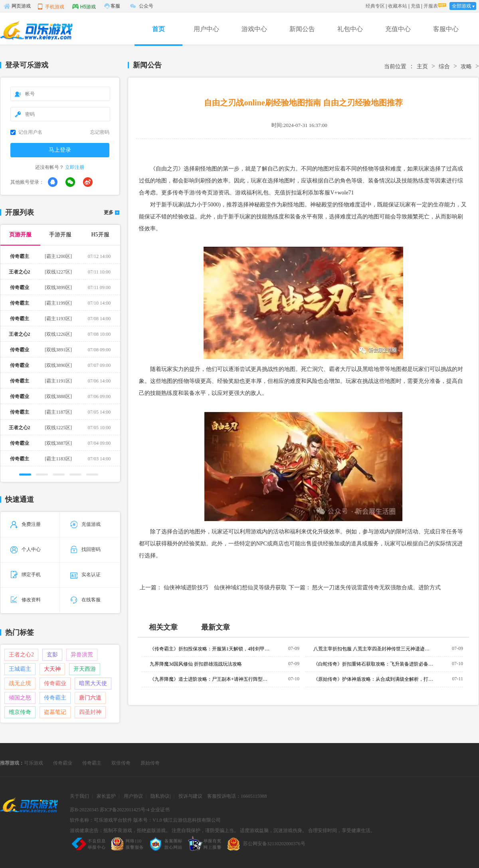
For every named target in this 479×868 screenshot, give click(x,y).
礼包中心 (350, 29)
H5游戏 (84, 6)
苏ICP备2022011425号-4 (125, 810)
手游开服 (60, 235)
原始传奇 (150, 763)
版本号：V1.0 (148, 820)
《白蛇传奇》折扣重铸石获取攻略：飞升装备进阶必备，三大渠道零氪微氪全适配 (373, 664)
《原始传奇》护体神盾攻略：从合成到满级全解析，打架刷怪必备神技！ (373, 679)
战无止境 (20, 683)
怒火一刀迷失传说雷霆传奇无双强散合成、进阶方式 (376, 588)
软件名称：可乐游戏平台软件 (101, 820)
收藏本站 (398, 6)
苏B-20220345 (84, 810)
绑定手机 (26, 575)
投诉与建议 (190, 796)
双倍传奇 (121, 763)
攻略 (466, 66)
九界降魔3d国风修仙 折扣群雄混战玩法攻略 (196, 664)
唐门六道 (90, 698)
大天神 (52, 669)
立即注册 (75, 167)
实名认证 (85, 575)
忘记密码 (100, 132)
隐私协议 (160, 796)
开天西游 (85, 669)
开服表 (431, 6)
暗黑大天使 (93, 683)
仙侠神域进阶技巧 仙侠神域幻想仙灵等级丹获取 (225, 588)
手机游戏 (51, 6)
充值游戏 (85, 524)
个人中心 (26, 549)
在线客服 (85, 600)
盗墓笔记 (55, 712)
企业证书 (160, 810)
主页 (422, 66)
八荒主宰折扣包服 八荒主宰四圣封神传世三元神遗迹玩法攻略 (373, 649)
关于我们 (79, 796)
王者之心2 (21, 655)
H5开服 (100, 235)
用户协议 (133, 796)
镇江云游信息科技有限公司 (192, 820)
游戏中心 (254, 29)
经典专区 (375, 6)
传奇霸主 (55, 698)
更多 (109, 213)
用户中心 (206, 29)
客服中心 (446, 29)
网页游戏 (17, 6)
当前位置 (395, 66)
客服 (115, 6)
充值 (416, 6)
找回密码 (85, 549)
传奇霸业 (55, 683)
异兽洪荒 (82, 655)
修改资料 (26, 600)
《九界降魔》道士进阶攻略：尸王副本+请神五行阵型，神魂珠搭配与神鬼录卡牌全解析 (210, 679)
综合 (444, 66)
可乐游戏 (34, 763)
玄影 (52, 655)
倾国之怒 (20, 698)
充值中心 (398, 29)
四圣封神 (90, 712)
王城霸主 (20, 669)
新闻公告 (302, 29)
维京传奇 (20, 712)
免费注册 (26, 524)
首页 (158, 29)
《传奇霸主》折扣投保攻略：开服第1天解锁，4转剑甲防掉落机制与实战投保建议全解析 (210, 649)
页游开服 (20, 235)
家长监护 (106, 796)
